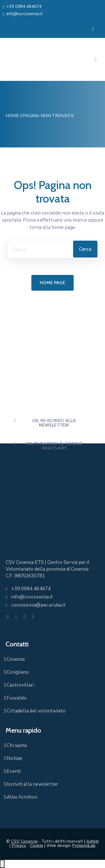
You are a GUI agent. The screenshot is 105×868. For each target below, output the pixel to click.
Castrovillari (20, 685)
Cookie (37, 846)
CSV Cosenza (24, 841)
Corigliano (18, 672)
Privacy (19, 846)
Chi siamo (17, 745)
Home (12, 116)
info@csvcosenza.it (25, 14)
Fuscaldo (17, 698)
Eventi (14, 771)
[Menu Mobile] (93, 29)
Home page (53, 283)
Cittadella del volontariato (36, 711)
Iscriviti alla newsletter (32, 784)
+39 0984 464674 (24, 6)
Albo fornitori (22, 797)
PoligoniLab (84, 846)
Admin (93, 841)
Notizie (14, 758)
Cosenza (16, 659)
